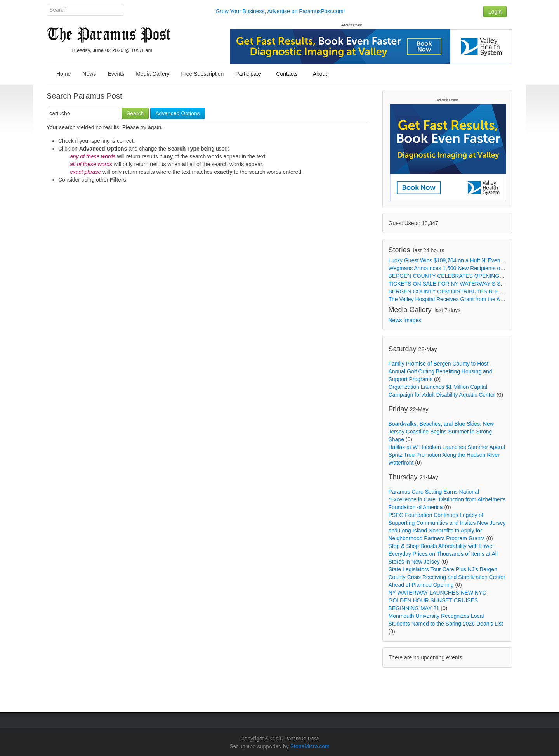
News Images (405, 320)
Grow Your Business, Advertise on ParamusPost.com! (280, 11)
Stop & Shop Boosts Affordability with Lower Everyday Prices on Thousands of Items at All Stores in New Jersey (443, 554)
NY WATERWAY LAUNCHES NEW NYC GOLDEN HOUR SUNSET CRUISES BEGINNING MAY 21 (437, 600)
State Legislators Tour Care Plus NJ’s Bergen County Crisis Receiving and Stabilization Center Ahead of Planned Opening (447, 577)
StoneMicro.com (310, 746)
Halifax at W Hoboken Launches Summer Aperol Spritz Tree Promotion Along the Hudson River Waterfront (447, 455)
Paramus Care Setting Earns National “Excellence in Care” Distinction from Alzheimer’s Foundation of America (447, 499)
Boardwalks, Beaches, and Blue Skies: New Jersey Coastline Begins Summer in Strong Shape (441, 432)
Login (495, 12)
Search (135, 113)
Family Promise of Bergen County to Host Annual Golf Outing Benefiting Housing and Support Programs (440, 371)
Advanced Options (177, 113)
